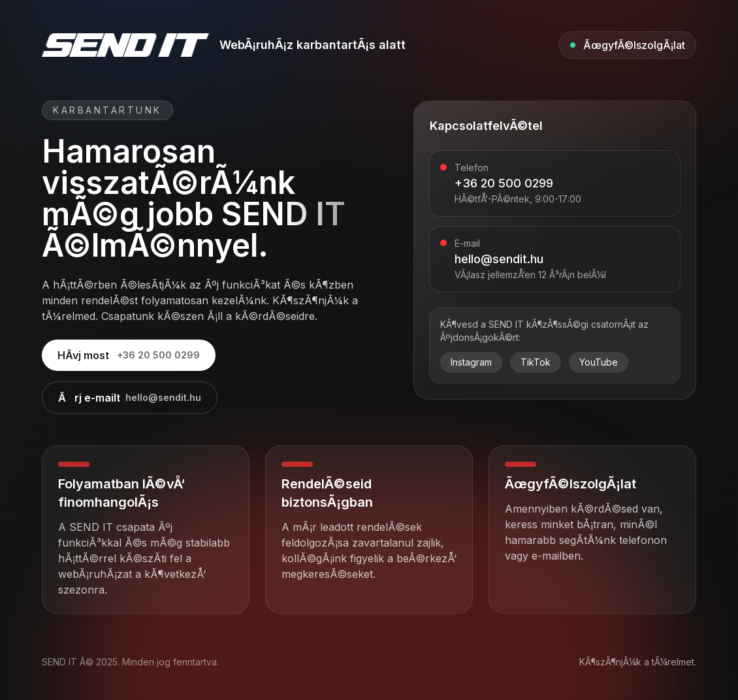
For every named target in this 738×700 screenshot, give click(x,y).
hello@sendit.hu (499, 259)
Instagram (471, 362)
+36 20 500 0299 (504, 183)
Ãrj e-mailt (130, 398)
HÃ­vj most (129, 355)
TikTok (536, 362)
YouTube (599, 362)
